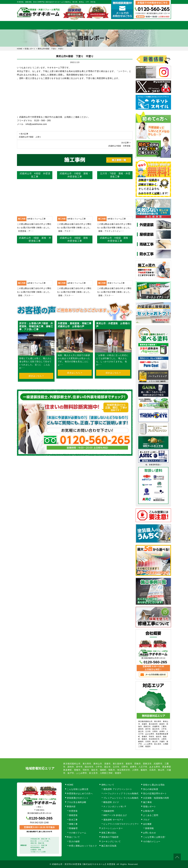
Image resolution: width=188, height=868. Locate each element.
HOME (28, 25)
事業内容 (50, 25)
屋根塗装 (73, 815)
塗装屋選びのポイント (78, 798)
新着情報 (149, 828)
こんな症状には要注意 (78, 789)
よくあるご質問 (151, 815)
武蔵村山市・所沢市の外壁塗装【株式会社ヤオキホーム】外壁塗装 (84, 864)
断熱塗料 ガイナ (111, 802)
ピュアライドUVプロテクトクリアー (121, 824)
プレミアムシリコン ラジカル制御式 (121, 798)
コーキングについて (111, 841)
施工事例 (116, 25)
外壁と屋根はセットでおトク (83, 846)
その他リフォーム (78, 833)
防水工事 (73, 820)
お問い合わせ (160, 25)
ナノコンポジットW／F (115, 807)
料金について (94, 25)
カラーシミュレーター (112, 828)
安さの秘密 (74, 841)
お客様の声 (149, 811)
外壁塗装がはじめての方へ (80, 794)
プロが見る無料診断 (77, 802)
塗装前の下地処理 (110, 837)
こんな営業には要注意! (154, 837)
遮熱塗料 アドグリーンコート (118, 789)
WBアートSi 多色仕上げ (115, 815)
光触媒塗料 (109, 811)
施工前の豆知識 (109, 846)
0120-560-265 (155, 662)
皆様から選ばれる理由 (154, 785)
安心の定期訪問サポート (155, 794)
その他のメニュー (152, 841)
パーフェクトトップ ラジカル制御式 (121, 794)
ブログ (146, 820)
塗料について (108, 785)
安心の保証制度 (151, 789)
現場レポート (150, 807)
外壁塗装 (73, 811)
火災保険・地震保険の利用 (156, 798)
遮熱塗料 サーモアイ (113, 820)
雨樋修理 (73, 828)
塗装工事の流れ (72, 25)
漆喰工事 (73, 824)
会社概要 (138, 25)
